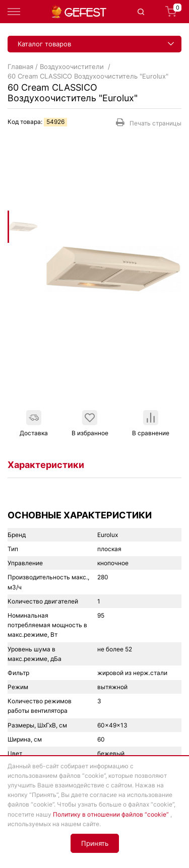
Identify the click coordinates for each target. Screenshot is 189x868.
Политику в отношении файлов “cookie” (111, 814)
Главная (20, 66)
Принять (95, 843)
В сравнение (151, 423)
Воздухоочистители (73, 66)
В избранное (90, 423)
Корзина (173, 12)
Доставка (34, 423)
